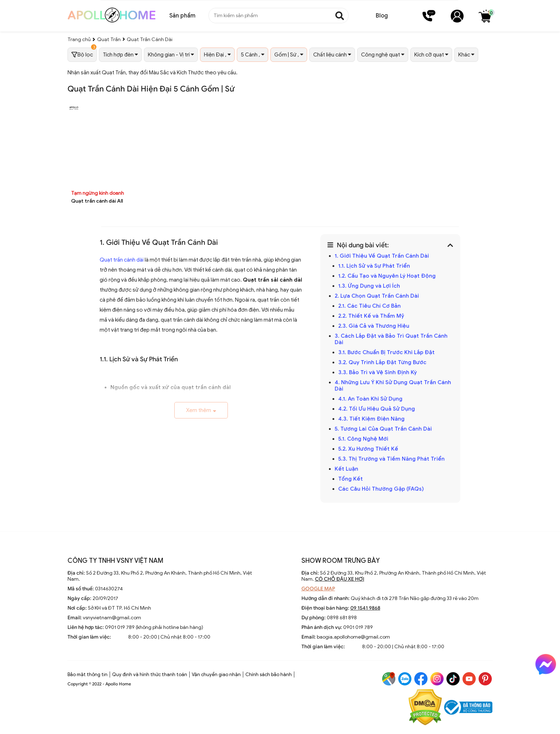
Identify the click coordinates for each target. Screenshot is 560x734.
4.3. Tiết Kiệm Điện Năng (371, 419)
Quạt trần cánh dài (122, 260)
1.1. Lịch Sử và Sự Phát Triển (374, 266)
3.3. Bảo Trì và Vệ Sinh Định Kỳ (377, 372)
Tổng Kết (351, 479)
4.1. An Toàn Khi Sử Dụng (370, 399)
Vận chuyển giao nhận (216, 675)
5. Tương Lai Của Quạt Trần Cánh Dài (383, 429)
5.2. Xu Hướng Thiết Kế (368, 449)
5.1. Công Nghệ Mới (363, 439)
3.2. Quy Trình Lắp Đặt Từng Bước (382, 362)
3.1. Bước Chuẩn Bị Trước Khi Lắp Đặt (386, 352)
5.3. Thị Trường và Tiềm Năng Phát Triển (391, 459)
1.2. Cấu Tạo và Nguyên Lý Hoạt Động (387, 276)
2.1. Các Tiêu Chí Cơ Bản (369, 306)
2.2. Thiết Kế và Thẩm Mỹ (371, 316)
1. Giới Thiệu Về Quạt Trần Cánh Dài (382, 256)
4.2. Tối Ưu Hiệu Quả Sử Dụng (377, 409)
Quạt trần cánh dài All (97, 201)
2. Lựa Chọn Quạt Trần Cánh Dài (377, 296)
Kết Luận (346, 469)
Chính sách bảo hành (269, 675)
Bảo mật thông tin (87, 675)
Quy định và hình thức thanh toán (150, 675)
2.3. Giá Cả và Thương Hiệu (374, 326)
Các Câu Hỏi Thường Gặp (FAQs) (381, 489)
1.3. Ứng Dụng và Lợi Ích (369, 286)
